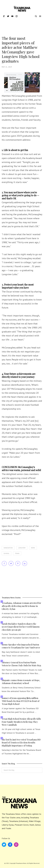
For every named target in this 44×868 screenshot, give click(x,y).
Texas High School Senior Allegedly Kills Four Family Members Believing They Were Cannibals (21, 722)
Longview (22, 548)
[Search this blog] (22, 770)
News (33, 548)
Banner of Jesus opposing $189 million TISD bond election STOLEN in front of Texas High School (21, 701)
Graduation (8, 548)
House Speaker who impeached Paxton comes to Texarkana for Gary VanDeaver (21, 646)
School (7, 553)
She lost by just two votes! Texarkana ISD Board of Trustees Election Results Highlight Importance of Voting (21, 743)
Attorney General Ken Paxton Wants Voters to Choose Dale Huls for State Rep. (22, 664)
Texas (17, 553)
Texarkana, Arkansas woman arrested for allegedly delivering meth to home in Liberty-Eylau (21, 606)
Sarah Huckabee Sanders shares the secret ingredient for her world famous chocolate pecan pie (21, 627)
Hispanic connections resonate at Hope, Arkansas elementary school (21, 682)
